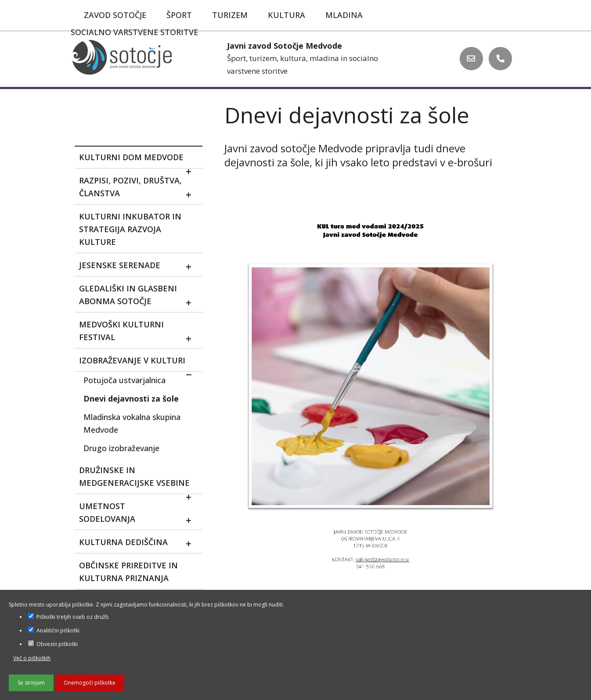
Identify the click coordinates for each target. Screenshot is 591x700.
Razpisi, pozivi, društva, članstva (139, 189)
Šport (179, 15)
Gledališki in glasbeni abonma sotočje (139, 297)
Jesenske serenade (139, 267)
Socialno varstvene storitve (134, 32)
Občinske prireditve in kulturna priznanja (128, 572)
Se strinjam (31, 683)
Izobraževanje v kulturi (139, 363)
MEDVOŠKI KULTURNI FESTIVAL (139, 333)
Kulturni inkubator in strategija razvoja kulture (130, 229)
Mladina (344, 15)
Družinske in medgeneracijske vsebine (139, 479)
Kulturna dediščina (139, 544)
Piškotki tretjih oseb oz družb (68, 617)
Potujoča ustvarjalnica (124, 380)
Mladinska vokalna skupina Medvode (132, 423)
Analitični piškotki (54, 630)
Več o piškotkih (32, 658)
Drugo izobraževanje (121, 448)
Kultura (286, 15)
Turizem (230, 15)
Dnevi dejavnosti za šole (131, 398)
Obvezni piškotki (53, 644)
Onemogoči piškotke (90, 683)
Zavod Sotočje (115, 15)
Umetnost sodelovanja (139, 514)
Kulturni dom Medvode (139, 160)
